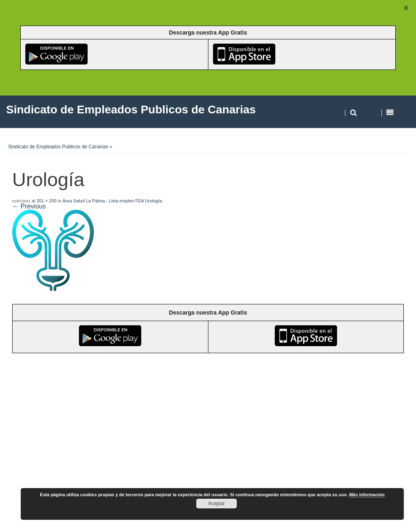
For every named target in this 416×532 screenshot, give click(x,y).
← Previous (29, 206)
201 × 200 (47, 201)
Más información (367, 495)
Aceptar (216, 504)
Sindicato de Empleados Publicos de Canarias (58, 147)
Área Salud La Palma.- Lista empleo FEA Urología (112, 201)
